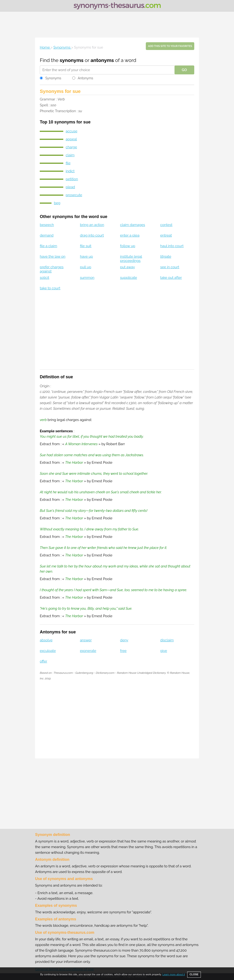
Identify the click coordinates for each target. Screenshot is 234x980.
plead (70, 187)
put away (128, 267)
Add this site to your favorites (170, 46)
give (164, 651)
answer (86, 640)
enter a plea (130, 235)
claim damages (133, 225)
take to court (50, 288)
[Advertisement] (117, 25)
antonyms (102, 60)
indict (70, 171)
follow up (128, 246)
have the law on (53, 256)
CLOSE (194, 974)
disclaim (167, 640)
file (68, 163)
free (123, 651)
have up (86, 256)
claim (70, 155)
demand (47, 235)
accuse (71, 131)
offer (43, 661)
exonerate (88, 651)
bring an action (92, 225)
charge (71, 147)
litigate (166, 256)
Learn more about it (174, 974)
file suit (86, 246)
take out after (171, 278)
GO (184, 70)
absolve (46, 640)
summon (87, 278)
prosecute (74, 195)
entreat (166, 235)
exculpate (48, 651)
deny (124, 640)
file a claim (48, 246)
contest (166, 225)
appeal (71, 139)
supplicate (129, 278)
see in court (170, 267)
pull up (86, 267)
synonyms (72, 60)
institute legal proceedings (131, 259)
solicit (44, 278)
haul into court (172, 246)
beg (57, 203)
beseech (47, 225)
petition (72, 179)
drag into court (92, 235)
